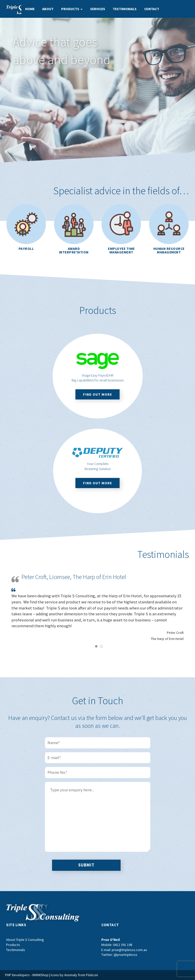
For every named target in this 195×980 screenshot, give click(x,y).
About (48, 9)
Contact (152, 9)
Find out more (97, 394)
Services (98, 9)
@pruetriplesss (126, 955)
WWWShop (40, 975)
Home (30, 9)
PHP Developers (17, 975)
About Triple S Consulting (25, 940)
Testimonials (125, 9)
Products (72, 9)
